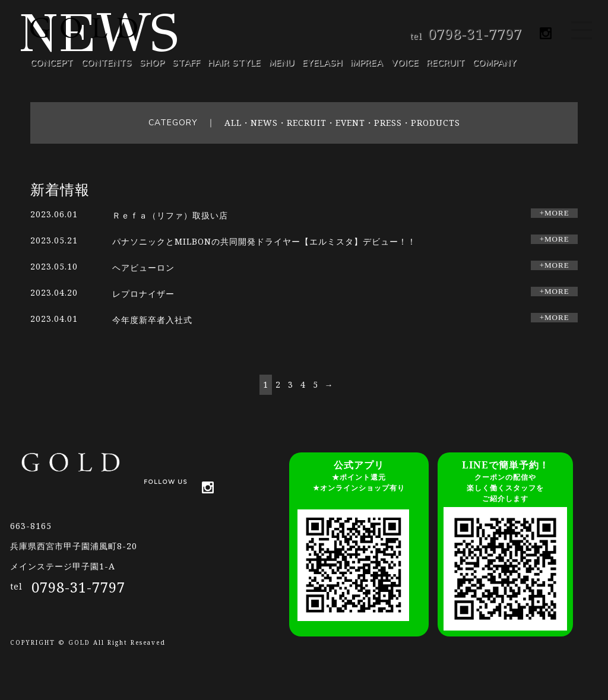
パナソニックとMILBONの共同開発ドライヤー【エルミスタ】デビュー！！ (264, 241)
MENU (282, 63)
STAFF (186, 63)
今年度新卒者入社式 (152, 320)
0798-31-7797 (475, 34)
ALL (233, 123)
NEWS (264, 123)
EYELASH (322, 63)
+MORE (555, 213)
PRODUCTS (436, 123)
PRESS (388, 123)
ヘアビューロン (148, 267)
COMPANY (495, 63)
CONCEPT (52, 63)
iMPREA (367, 63)
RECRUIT (446, 63)
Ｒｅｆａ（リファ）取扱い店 (170, 215)
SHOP (152, 63)
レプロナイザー (148, 294)
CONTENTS (107, 63)
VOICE (405, 63)
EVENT (350, 123)
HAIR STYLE (234, 63)
